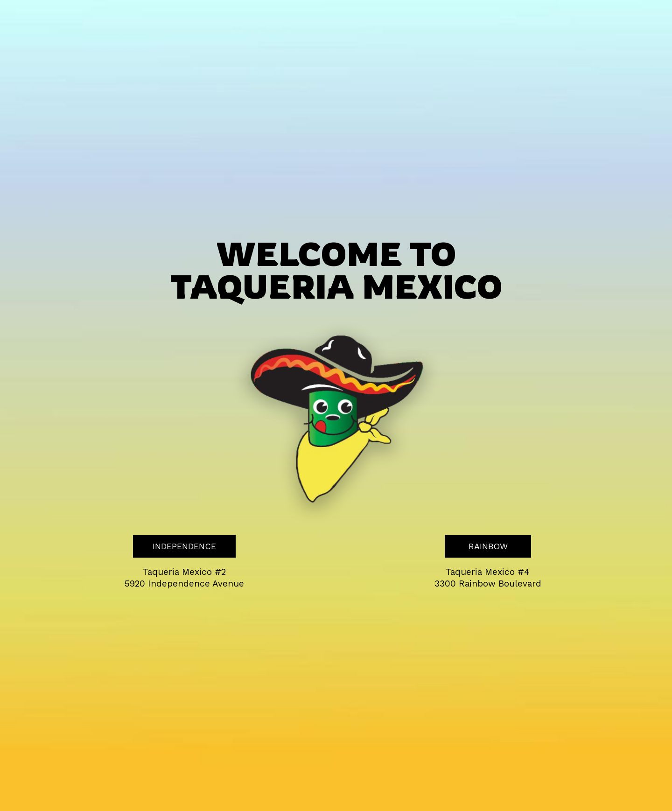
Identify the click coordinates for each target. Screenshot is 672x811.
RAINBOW (476, 549)
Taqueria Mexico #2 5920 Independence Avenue (184, 578)
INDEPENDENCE (175, 549)
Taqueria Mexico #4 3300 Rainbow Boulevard (488, 578)
